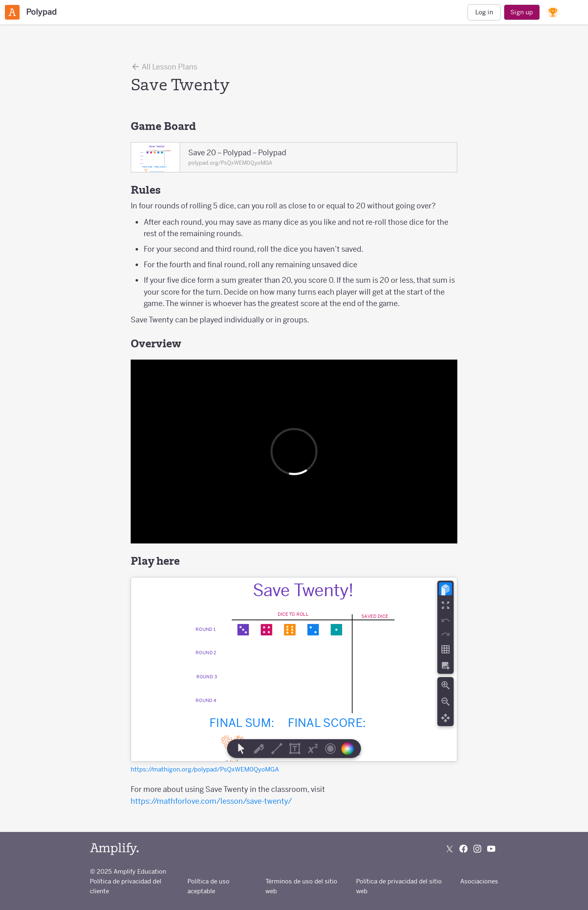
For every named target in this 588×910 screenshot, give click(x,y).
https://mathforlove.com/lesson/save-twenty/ (211, 801)
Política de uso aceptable (208, 886)
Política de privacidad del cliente (126, 886)
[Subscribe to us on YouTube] (491, 849)
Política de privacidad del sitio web (399, 886)
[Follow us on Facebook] (463, 849)
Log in (484, 12)
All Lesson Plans (164, 67)
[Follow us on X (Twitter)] (450, 849)
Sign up (522, 12)
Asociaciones (479, 881)
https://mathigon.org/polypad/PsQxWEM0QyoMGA (205, 769)
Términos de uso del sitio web (301, 886)
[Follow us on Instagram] (477, 849)
